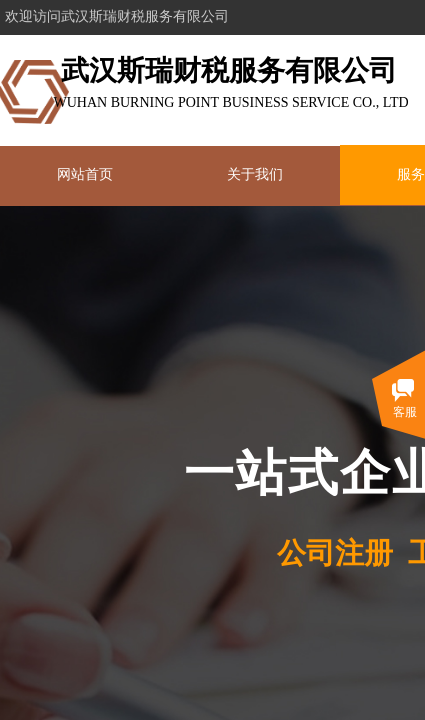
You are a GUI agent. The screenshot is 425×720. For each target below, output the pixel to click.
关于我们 (255, 174)
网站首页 (85, 174)
